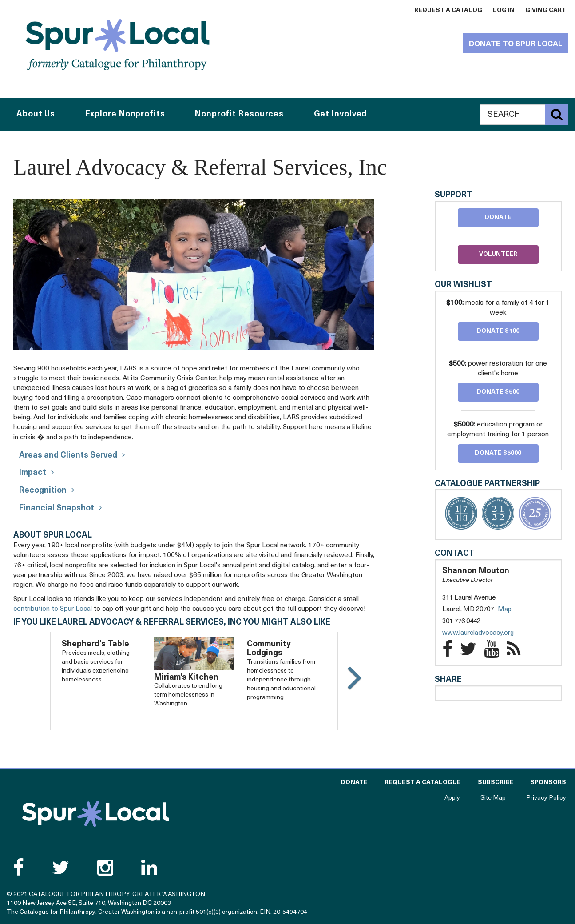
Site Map (493, 798)
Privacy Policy (546, 798)
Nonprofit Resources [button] (239, 114)
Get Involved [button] (341, 114)
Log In (504, 10)
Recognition (43, 491)
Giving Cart (546, 10)
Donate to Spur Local (516, 44)
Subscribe (496, 783)
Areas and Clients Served (68, 456)
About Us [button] (36, 114)
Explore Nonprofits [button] (125, 114)
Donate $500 (498, 392)
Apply (452, 798)
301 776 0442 (461, 622)
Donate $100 (498, 331)
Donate (498, 217)
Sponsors (548, 783)
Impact (33, 473)
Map (505, 610)
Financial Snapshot (57, 508)
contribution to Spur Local (53, 609)
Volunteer (498, 254)
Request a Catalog (448, 10)
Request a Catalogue (423, 783)
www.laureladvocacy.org (487, 633)
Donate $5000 (498, 453)
